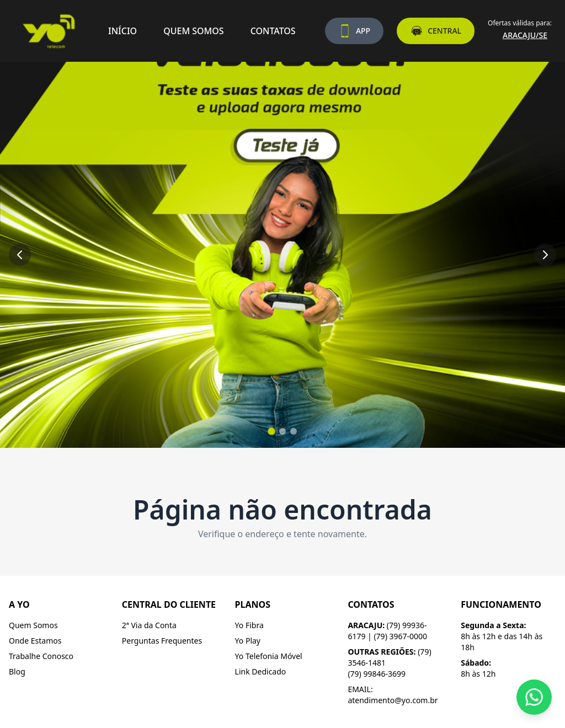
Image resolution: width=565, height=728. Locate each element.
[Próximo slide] (545, 255)
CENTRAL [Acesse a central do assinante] (436, 31)
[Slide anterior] (20, 255)
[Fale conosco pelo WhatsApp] (534, 697)
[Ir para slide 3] (294, 431)
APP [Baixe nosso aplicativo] (354, 31)
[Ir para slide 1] (271, 431)
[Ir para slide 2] (282, 431)
